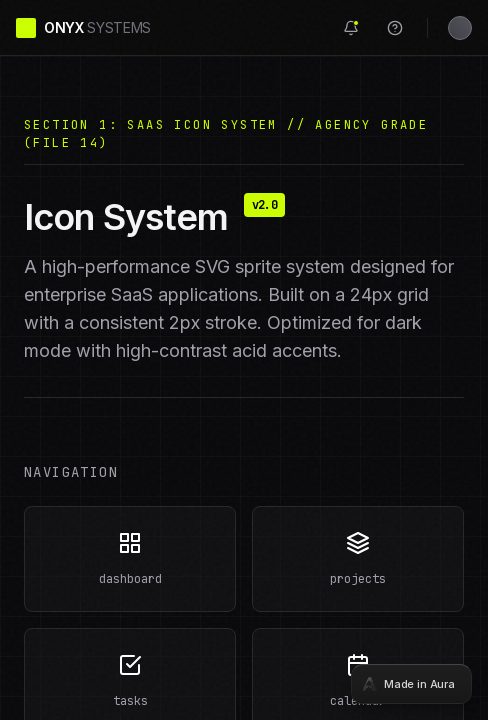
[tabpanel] (244, 360)
